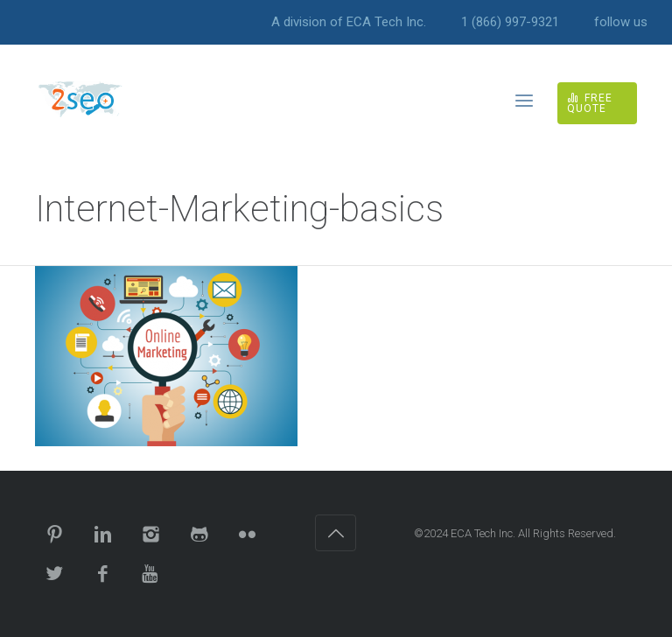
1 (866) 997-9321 (510, 22)
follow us (621, 22)
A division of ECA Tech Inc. (349, 22)
